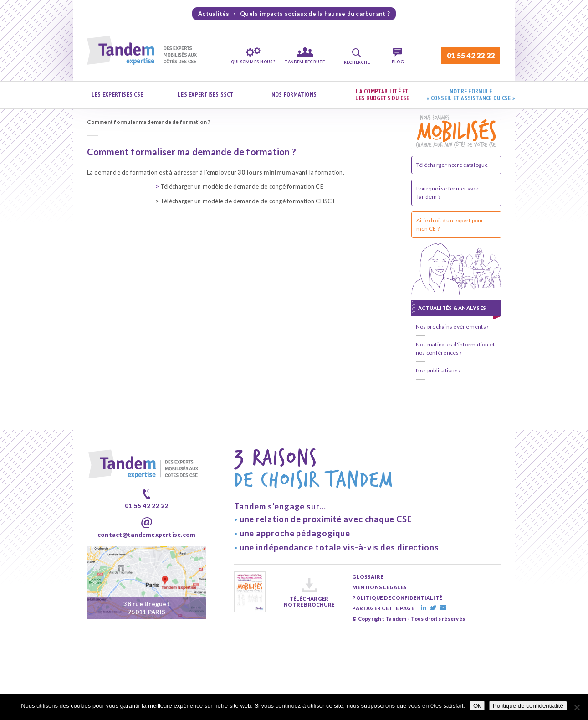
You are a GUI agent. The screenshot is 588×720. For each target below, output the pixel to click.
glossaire (368, 577)
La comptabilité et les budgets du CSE (382, 95)
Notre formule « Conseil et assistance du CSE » (471, 95)
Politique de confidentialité (528, 706)
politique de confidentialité (397, 598)
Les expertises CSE (117, 95)
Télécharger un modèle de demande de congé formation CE (239, 186)
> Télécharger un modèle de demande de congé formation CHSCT (246, 201)
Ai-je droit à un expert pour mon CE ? (450, 224)
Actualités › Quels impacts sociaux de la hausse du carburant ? (294, 14)
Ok (477, 706)
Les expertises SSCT (206, 95)
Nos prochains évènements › (452, 327)
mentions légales (379, 587)
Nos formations (294, 95)
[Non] (577, 707)
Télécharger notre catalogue (452, 165)
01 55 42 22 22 (471, 55)
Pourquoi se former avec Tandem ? (448, 193)
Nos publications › (438, 370)
